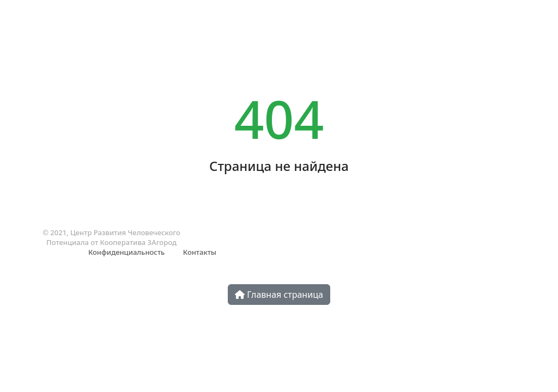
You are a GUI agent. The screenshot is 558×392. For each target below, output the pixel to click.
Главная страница (279, 295)
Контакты (200, 252)
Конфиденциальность (126, 252)
